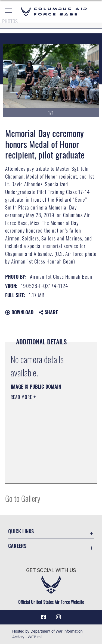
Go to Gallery (23, 498)
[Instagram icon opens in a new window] (58, 617)
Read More (22, 397)
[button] (9, 12)
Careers (17, 546)
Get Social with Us (51, 570)
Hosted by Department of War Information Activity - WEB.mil (47, 634)
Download (19, 312)
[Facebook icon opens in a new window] (44, 617)
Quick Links (21, 531)
